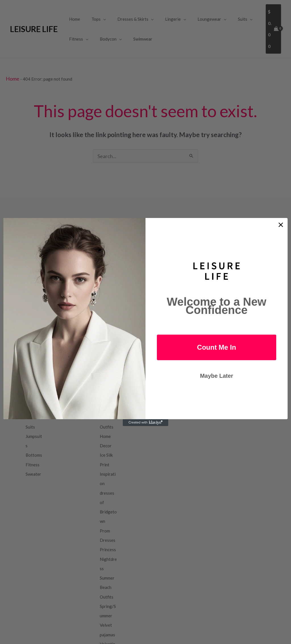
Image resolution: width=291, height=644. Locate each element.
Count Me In (216, 347)
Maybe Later (217, 376)
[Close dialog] (281, 225)
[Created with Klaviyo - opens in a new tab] (145, 423)
